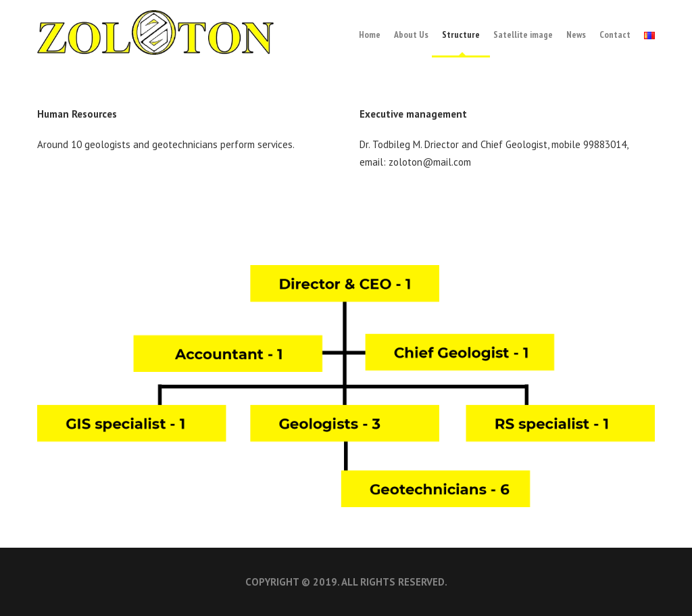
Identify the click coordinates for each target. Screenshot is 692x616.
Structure (461, 34)
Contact (615, 34)
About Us (411, 34)
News (576, 34)
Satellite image (523, 34)
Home (370, 34)
